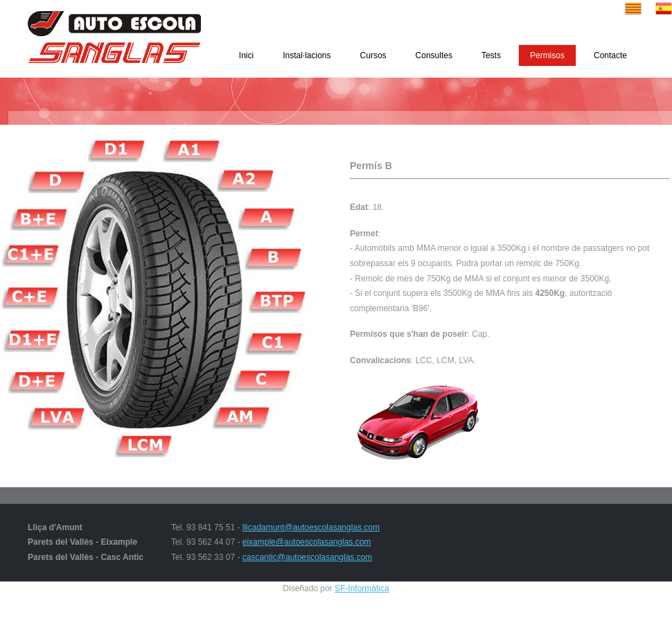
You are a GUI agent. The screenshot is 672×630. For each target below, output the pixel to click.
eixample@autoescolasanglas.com (307, 542)
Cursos (373, 55)
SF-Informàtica (362, 588)
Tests (491, 55)
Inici (246, 55)
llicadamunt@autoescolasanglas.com (311, 527)
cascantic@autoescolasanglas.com (308, 557)
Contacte (610, 55)
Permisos (547, 55)
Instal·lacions (307, 55)
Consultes (434, 55)
